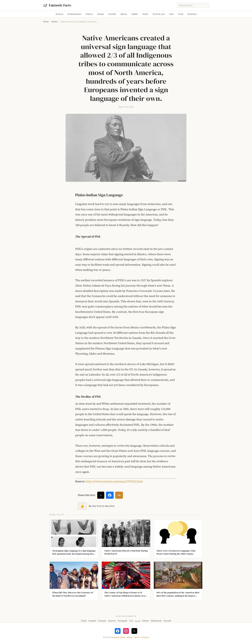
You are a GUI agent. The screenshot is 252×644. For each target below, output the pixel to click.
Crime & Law (159, 14)
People (101, 14)
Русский (167, 621)
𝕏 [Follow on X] (134, 631)
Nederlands (156, 621)
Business (192, 14)
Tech (171, 14)
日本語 (84, 621)
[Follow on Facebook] (118, 631)
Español (92, 621)
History (89, 14)
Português (122, 621)
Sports (124, 14)
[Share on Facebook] (110, 495)
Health (135, 14)
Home (46, 22)
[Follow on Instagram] (126, 631)
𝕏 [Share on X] (101, 495)
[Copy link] (119, 495)
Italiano (146, 621)
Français (102, 621)
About (130, 637)
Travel (145, 14)
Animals (112, 14)
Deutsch (112, 621)
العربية (138, 621)
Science (59, 14)
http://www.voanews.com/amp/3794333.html (114, 481)
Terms (137, 637)
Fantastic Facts (118, 637)
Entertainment (74, 14)
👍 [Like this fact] (82, 506)
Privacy (145, 637)
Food (181, 14)
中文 (131, 621)
